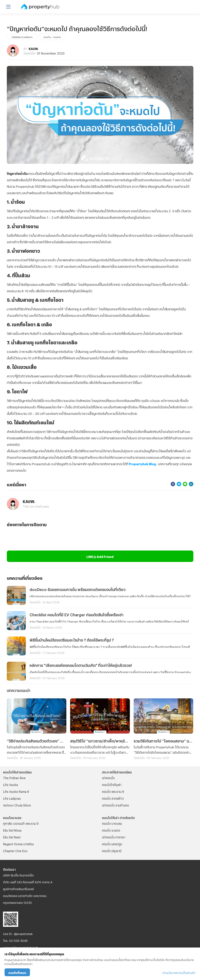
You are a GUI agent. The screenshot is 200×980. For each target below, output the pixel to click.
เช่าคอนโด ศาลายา (114, 837)
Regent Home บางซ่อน (18, 843)
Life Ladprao (12, 798)
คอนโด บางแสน (112, 823)
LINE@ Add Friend (100, 556)
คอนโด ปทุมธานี (112, 850)
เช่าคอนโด (108, 777)
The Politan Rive (14, 777)
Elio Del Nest (12, 837)
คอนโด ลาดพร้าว (113, 798)
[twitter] (179, 484)
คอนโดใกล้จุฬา (112, 784)
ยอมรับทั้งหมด (17, 972)
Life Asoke (11, 784)
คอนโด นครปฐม (112, 843)
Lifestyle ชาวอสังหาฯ (22, 37)
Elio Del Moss (12, 830)
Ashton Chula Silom (17, 805)
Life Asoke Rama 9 (16, 791)
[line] (185, 484)
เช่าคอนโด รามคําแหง (115, 805)
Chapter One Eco (15, 850)
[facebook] (173, 484)
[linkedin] (191, 484)
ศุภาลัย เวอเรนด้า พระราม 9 (21, 823)
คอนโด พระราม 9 (113, 791)
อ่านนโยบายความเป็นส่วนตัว (179, 972)
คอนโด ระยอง (111, 830)
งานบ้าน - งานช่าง (52, 37)
